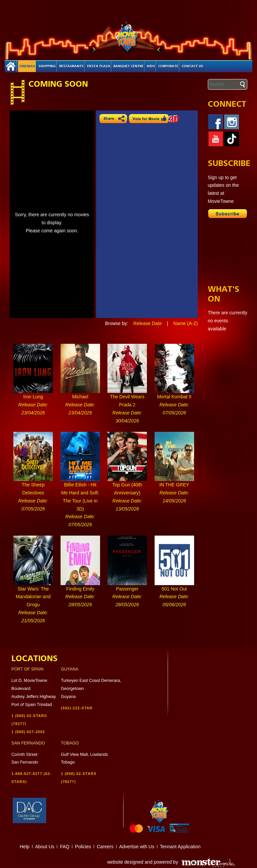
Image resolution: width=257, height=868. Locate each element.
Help (25, 847)
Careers (105, 847)
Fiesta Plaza (99, 66)
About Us (45, 847)
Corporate (168, 66)
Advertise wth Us (137, 847)
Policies (83, 847)
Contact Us (192, 66)
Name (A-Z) (186, 323)
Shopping (47, 66)
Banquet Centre (128, 66)
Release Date (147, 323)
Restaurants (71, 66)
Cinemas (27, 66)
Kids (151, 66)
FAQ (65, 847)
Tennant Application (180, 847)
